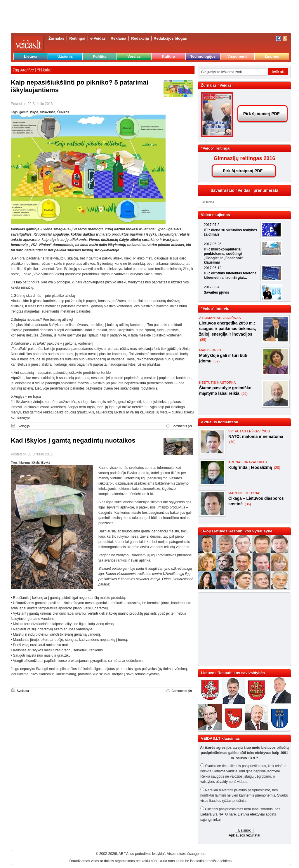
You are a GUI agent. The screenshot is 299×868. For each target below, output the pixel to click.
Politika (100, 56)
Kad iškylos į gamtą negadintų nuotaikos (73, 440)
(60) (245, 394)
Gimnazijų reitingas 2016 (244, 158)
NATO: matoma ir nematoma (256, 436)
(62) (217, 361)
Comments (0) (182, 691)
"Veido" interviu (215, 309)
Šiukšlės (63, 112)
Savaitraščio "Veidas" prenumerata (245, 190)
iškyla (34, 112)
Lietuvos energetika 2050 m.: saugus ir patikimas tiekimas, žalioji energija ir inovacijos (228, 329)
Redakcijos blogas (170, 38)
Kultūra (168, 56)
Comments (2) (182, 426)
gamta (24, 112)
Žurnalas (56, 38)
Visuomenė (237, 56)
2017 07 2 (212, 225)
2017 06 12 (213, 268)
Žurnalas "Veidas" (217, 85)
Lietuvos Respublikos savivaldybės (233, 673)
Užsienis (65, 56)
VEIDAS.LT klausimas (220, 738)
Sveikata (23, 691)
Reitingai (77, 38)
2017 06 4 (212, 287)
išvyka (46, 462)
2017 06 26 (213, 244)
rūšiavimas (48, 112)
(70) (232, 442)
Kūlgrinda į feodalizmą (251, 467)
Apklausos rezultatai (244, 835)
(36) (248, 504)
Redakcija (140, 38)
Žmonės (272, 56)
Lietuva (31, 56)
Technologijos (203, 56)
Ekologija (23, 426)
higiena (24, 462)
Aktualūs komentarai (220, 422)
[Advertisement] (242, 629)
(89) (203, 340)
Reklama (118, 38)
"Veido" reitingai (216, 148)
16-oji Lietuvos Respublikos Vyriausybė (237, 531)
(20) (277, 468)
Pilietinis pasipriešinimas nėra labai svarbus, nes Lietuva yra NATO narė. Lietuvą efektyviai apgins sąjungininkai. (240, 814)
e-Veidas (98, 38)
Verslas (134, 56)
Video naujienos (215, 215)
